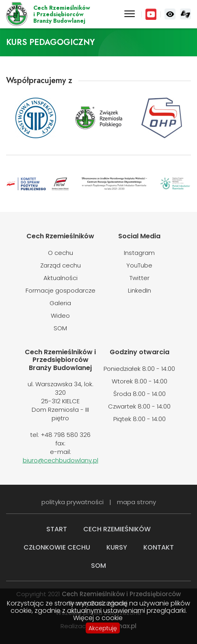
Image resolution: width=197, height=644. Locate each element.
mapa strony (136, 502)
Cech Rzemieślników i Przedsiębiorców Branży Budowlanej (17, 14)
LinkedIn (140, 290)
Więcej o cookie (98, 618)
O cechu (61, 253)
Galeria (60, 303)
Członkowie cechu (57, 547)
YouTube (151, 14)
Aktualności (61, 278)
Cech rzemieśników (117, 529)
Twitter (140, 278)
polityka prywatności (73, 502)
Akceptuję (103, 628)
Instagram (139, 253)
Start (57, 529)
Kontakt (159, 547)
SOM (60, 328)
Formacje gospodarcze (61, 290)
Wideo (60, 316)
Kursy (117, 547)
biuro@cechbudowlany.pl (61, 460)
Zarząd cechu (61, 265)
